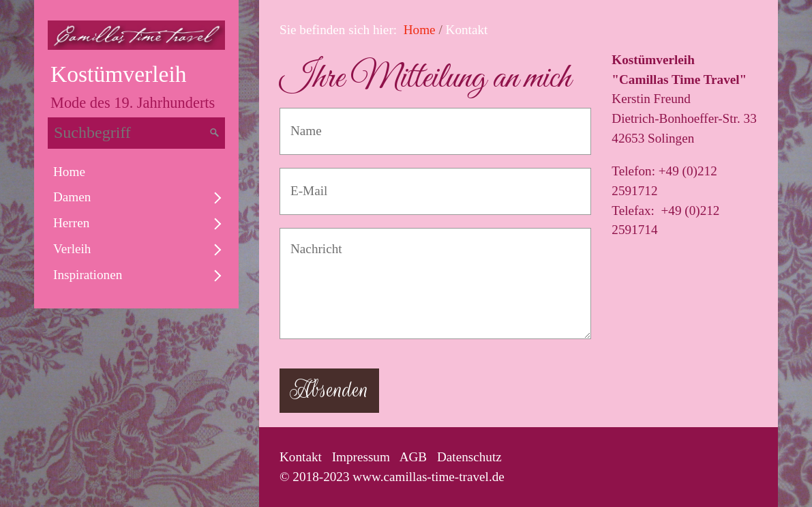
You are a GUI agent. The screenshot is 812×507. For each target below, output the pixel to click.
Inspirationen (88, 275)
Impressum (361, 457)
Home (69, 172)
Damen (72, 197)
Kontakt (301, 457)
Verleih (72, 249)
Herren (71, 223)
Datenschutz (469, 457)
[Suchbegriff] (136, 133)
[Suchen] (215, 133)
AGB (413, 457)
